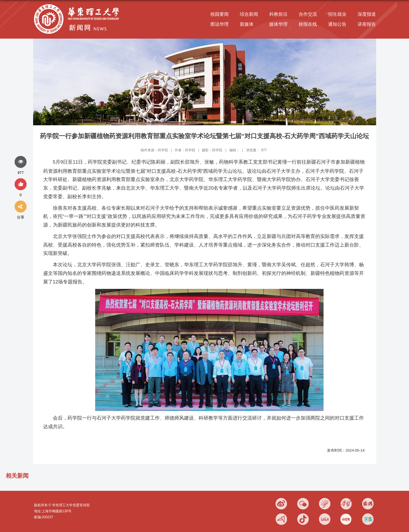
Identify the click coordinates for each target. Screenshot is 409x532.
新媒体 (247, 24)
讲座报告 (367, 24)
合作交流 (308, 14)
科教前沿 (278, 14)
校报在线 (308, 24)
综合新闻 (249, 14)
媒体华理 (278, 24)
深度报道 (367, 14)
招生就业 (337, 14)
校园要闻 (220, 14)
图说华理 (220, 24)
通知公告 (337, 24)
